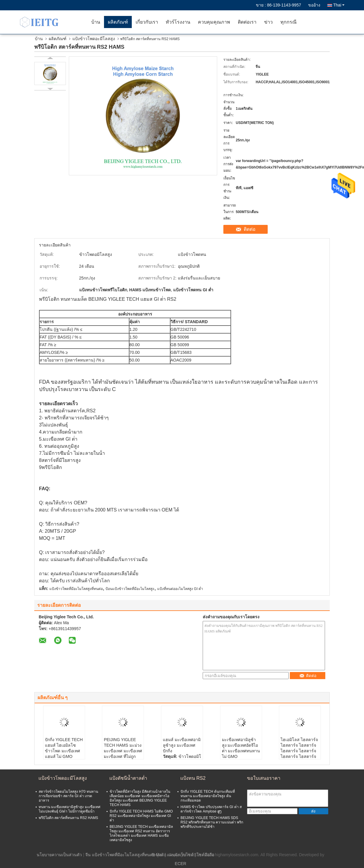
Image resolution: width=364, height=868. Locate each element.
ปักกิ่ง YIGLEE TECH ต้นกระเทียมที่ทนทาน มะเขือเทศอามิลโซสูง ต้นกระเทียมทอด (208, 796)
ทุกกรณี (289, 22)
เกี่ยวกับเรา (147, 22)
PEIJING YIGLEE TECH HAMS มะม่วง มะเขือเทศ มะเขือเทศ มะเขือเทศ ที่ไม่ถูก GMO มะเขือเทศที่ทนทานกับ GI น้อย (123, 754)
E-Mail (158, 855)
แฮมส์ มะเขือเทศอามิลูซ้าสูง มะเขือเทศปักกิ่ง (182, 745)
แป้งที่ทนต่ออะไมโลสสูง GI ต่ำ (180, 589)
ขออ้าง (314, 5)
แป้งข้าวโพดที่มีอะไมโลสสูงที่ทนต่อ (76, 589)
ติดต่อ (250, 229)
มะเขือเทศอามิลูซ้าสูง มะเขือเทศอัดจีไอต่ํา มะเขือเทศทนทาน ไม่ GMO (241, 748)
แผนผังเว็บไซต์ (180, 855)
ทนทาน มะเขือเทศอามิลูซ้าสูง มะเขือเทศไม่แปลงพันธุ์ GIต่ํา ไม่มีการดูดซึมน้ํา (70, 809)
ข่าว (268, 22)
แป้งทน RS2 (193, 778)
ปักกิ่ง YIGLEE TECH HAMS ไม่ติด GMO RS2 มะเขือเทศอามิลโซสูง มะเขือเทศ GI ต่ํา (141, 816)
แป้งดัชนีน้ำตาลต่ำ (128, 778)
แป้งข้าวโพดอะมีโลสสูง (94, 39)
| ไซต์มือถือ (205, 855)
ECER (181, 864)
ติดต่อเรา (247, 22)
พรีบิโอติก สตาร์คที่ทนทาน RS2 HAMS (68, 818)
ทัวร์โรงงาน (178, 22)
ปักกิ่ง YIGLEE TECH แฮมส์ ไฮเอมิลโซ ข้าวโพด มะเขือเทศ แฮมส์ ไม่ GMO (64, 748)
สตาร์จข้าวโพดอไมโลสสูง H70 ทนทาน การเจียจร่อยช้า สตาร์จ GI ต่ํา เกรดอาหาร (68, 796)
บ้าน (96, 22)
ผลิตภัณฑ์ (118, 22)
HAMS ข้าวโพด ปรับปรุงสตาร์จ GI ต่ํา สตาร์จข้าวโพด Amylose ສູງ (211, 809)
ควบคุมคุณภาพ (214, 22)
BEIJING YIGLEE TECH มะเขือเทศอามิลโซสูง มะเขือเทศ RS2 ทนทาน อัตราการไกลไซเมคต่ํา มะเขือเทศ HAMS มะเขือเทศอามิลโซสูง (141, 833)
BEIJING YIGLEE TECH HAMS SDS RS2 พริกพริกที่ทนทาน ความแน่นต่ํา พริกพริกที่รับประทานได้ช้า (212, 822)
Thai (339, 5)
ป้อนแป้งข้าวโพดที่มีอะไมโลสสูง (130, 589)
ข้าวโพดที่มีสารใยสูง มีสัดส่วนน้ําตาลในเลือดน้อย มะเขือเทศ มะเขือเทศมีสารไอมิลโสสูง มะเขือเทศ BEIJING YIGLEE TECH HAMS (140, 798)
